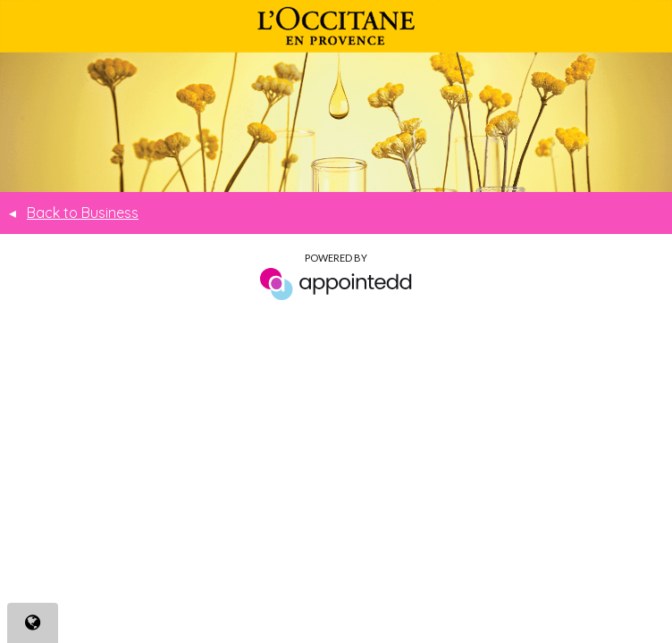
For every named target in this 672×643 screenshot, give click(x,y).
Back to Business (74, 213)
